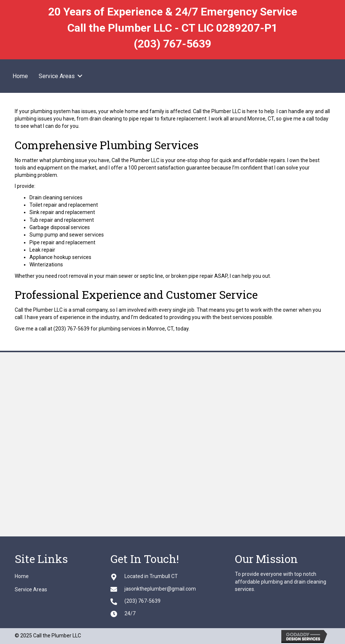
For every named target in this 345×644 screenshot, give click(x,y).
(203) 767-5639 (172, 44)
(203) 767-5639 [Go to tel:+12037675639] (142, 601)
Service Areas (57, 76)
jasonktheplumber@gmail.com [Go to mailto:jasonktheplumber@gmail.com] (160, 589)
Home (20, 76)
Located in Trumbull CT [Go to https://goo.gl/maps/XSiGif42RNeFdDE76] (151, 576)
